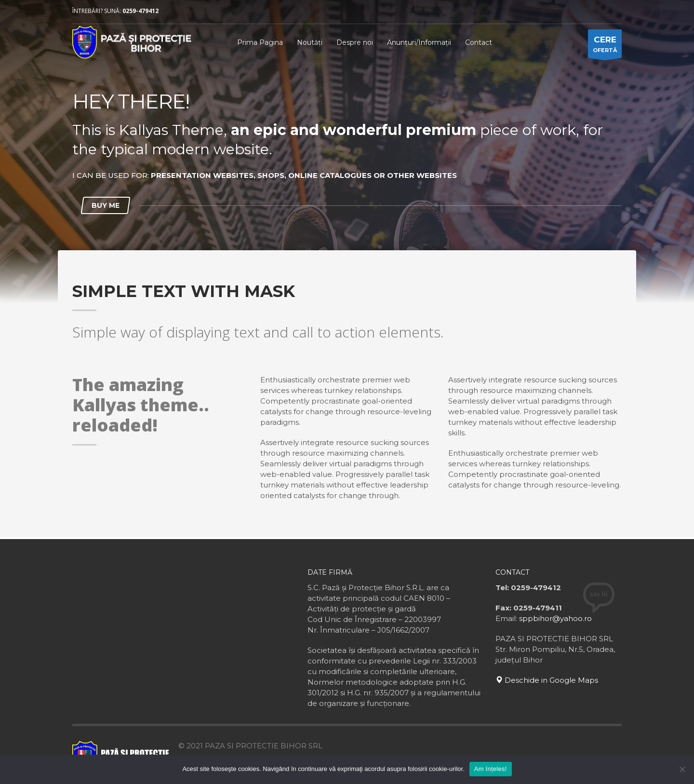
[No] (682, 769)
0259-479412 (140, 11)
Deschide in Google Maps (547, 680)
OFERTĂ (605, 46)
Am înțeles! (491, 769)
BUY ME (106, 205)
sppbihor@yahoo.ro (555, 618)
